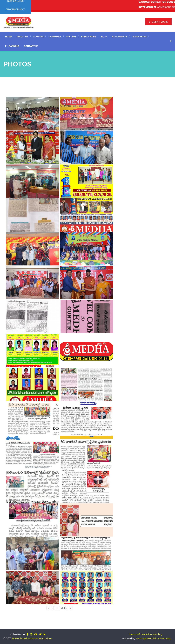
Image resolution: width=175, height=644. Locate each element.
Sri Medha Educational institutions (32, 639)
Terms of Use (137, 634)
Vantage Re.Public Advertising (153, 639)
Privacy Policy (154, 634)
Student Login (158, 22)
